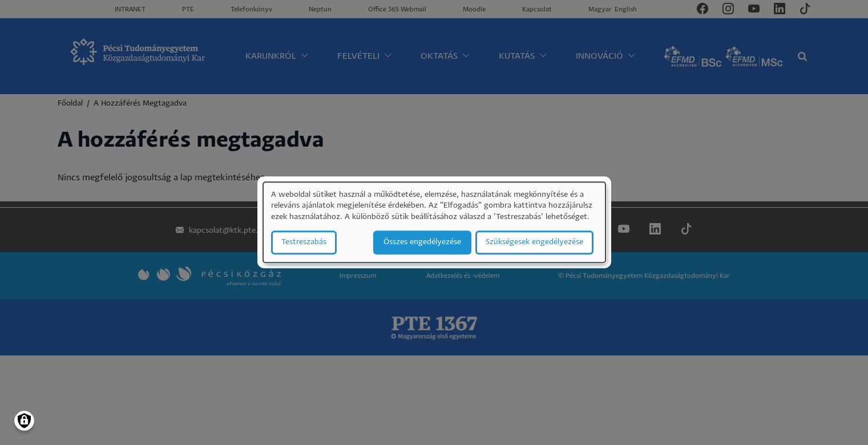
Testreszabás (304, 243)
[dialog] (434, 222)
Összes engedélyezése (422, 243)
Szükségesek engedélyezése (534, 243)
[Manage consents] (24, 421)
